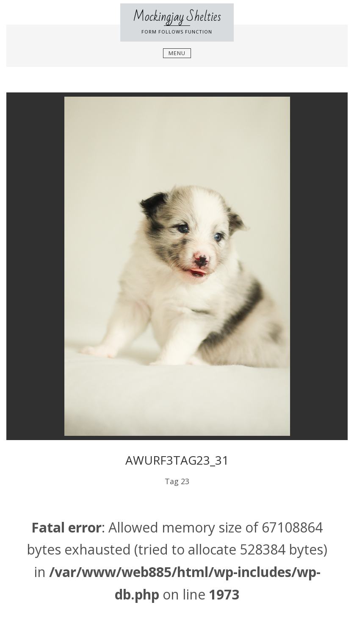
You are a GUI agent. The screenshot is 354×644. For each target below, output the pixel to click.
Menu (177, 53)
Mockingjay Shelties (177, 17)
